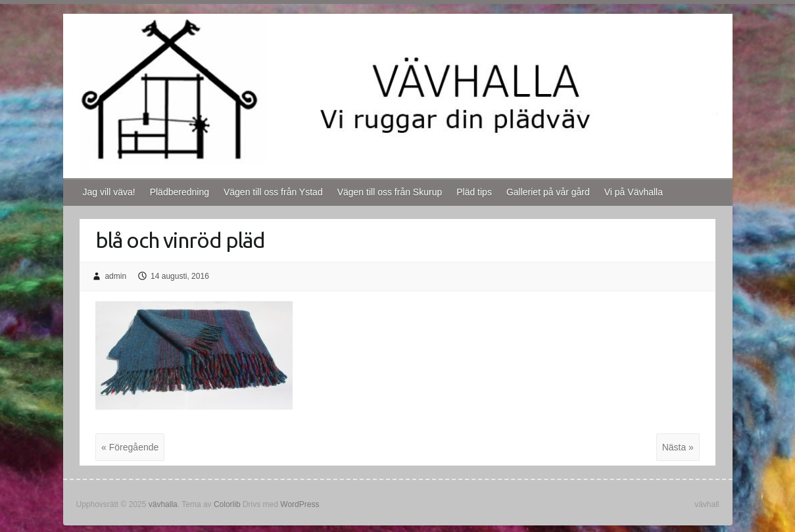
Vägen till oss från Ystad (273, 192)
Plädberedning (180, 192)
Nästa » (678, 447)
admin (115, 276)
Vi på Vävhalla (634, 192)
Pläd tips (474, 192)
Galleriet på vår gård (548, 192)
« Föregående (130, 447)
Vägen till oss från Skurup (390, 192)
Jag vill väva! (109, 192)
